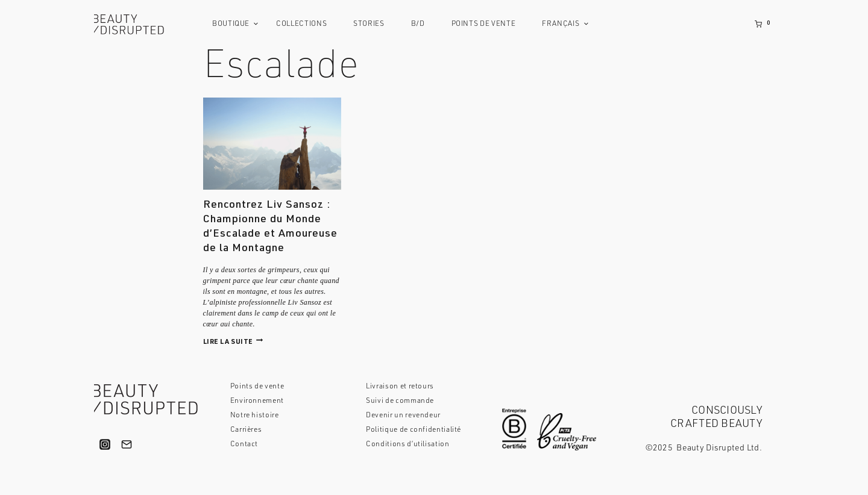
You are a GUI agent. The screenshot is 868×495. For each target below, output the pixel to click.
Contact (244, 444)
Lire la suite (233, 342)
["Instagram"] (105, 444)
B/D (418, 24)
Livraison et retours (400, 387)
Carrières (246, 430)
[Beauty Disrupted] (133, 24)
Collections (301, 24)
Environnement (257, 401)
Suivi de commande (400, 401)
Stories (369, 24)
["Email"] (127, 444)
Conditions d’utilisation (407, 444)
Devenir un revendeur (403, 416)
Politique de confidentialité (414, 430)
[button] (256, 24)
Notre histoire (255, 416)
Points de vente (484, 24)
